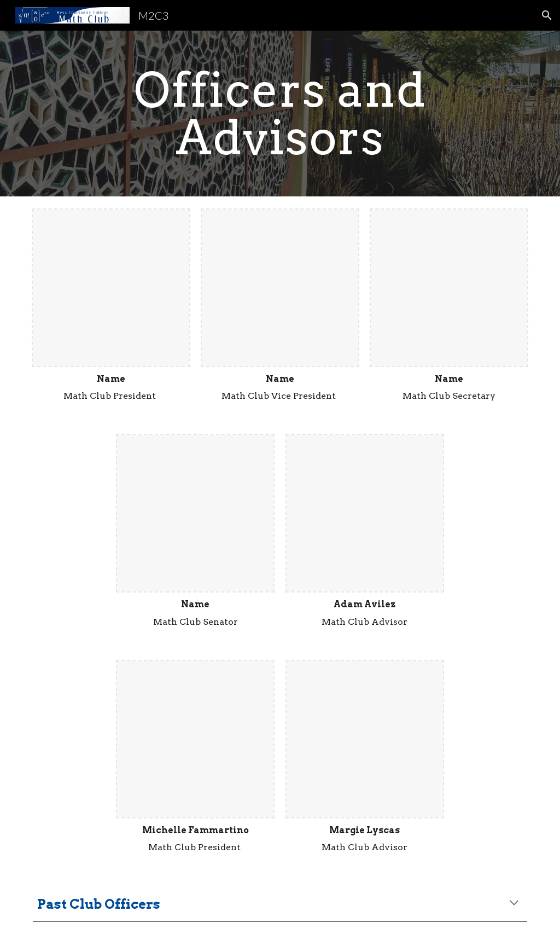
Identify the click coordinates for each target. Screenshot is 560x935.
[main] (280, 114)
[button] (547, 15)
